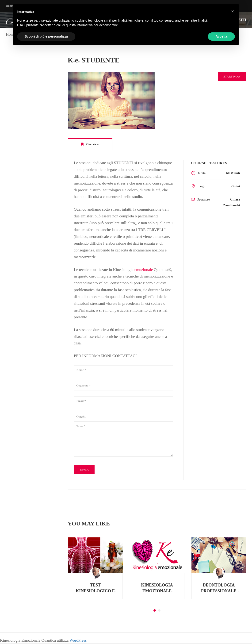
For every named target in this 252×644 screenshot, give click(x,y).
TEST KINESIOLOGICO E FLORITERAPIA (95, 589)
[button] (155, 611)
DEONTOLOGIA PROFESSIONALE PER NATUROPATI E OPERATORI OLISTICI (219, 589)
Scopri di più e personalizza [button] (46, 36)
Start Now (232, 76)
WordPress (78, 640)
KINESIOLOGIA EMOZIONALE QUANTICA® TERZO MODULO (157, 589)
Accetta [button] (221, 36)
